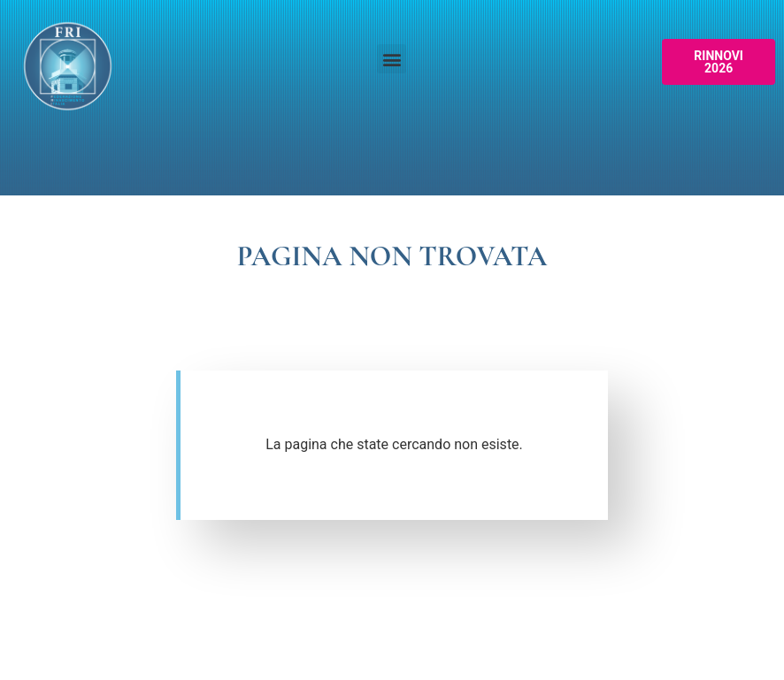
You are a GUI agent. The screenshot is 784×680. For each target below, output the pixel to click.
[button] (392, 59)
